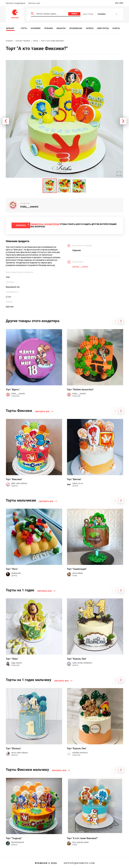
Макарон (61, 28)
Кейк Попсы (103, 28)
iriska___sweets (29, 207)
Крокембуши (76, 28)
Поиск (74, 14)
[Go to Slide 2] (64, 186)
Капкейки (36, 28)
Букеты (116, 28)
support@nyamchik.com (79, 862)
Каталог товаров (23, 41)
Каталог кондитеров (15, 3)
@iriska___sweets (80, 266)
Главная (9, 41)
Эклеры (90, 28)
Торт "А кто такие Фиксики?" (53, 41)
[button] (64, 119)
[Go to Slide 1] (50, 186)
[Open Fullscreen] (118, 172)
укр (117, 3)
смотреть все (42, 410)
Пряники (48, 28)
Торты (24, 28)
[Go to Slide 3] (79, 186)
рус (121, 3)
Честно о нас (34, 3)
